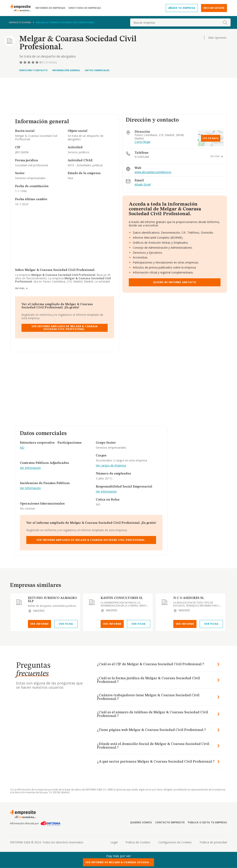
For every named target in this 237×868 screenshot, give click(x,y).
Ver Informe (40, 624)
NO (22, 448)
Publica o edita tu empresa (207, 822)
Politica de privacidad (213, 842)
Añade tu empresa (182, 8)
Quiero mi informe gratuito (175, 282)
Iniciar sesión (214, 8)
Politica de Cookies (138, 842)
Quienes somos (141, 822)
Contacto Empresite (170, 822)
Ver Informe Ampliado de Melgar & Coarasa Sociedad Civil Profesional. (64, 328)
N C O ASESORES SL (189, 598)
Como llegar (143, 142)
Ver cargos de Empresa (111, 466)
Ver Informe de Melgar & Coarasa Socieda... (118, 862)
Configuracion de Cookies (175, 842)
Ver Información (30, 468)
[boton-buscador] (225, 22)
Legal (114, 842)
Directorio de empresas (85, 8)
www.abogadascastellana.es (153, 172)
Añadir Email (143, 185)
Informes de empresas (50, 8)
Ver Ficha (66, 624)
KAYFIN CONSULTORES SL (122, 598)
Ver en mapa (211, 138)
